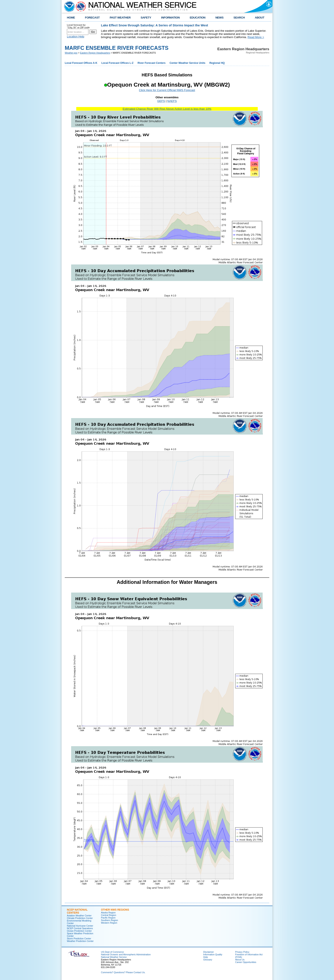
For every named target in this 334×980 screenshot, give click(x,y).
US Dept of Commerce (112, 952)
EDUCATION (198, 18)
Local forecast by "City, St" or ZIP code (78, 26)
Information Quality (213, 954)
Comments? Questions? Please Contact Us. (123, 972)
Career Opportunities (246, 962)
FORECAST (92, 18)
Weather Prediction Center (80, 941)
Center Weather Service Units (187, 63)
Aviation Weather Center (79, 916)
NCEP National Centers (77, 911)
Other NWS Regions (115, 910)
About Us (240, 960)
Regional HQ (217, 63)
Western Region (109, 923)
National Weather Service (114, 957)
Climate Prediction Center (80, 918)
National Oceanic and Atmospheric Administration (126, 954)
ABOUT (260, 18)
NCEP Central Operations (80, 928)
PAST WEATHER (120, 18)
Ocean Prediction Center (79, 931)
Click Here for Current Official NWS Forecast (167, 90)
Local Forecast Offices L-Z (117, 63)
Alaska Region (108, 913)
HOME (71, 18)
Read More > (256, 37)
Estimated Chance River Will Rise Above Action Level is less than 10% (167, 109)
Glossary (208, 960)
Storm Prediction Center (79, 939)
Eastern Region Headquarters (95, 53)
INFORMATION (171, 18)
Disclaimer (209, 952)
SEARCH (239, 18)
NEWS (219, 18)
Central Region (109, 915)
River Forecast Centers (152, 63)
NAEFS (172, 101)
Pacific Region (108, 918)
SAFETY (146, 18)
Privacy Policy (242, 952)
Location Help (76, 36)
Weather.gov (71, 53)
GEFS (161, 101)
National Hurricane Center (80, 926)
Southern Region (109, 920)
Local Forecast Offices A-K (81, 63)
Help (206, 957)
